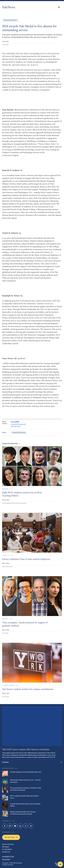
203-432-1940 (16, 427)
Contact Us (6, 852)
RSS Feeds (6, 847)
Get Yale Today (11, 837)
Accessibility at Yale (8, 856)
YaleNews (9, 8)
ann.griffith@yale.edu (18, 424)
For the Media (7, 849)
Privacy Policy (6, 859)
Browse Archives (8, 844)
